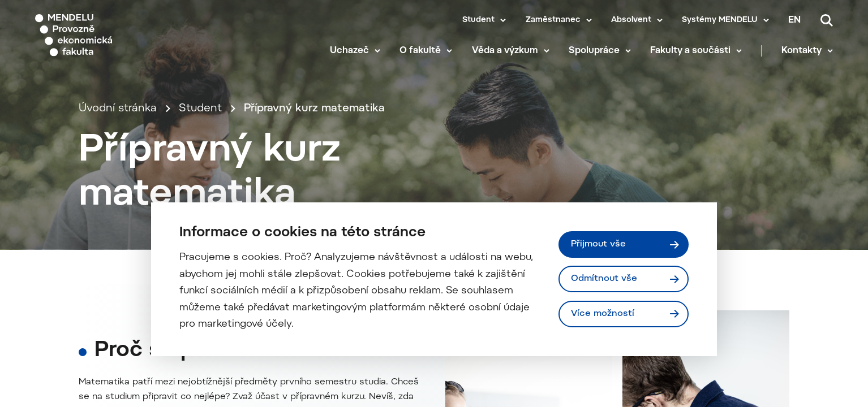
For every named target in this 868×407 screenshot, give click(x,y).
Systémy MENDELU (720, 20)
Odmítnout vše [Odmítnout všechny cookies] (604, 279)
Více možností (603, 314)
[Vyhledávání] (827, 20)
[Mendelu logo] (102, 35)
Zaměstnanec (553, 20)
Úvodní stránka (118, 109)
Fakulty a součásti (690, 51)
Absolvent (631, 20)
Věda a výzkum (505, 51)
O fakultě (420, 51)
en (794, 20)
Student (478, 20)
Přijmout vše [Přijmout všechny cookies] (598, 244)
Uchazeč (349, 51)
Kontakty (802, 51)
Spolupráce (594, 51)
